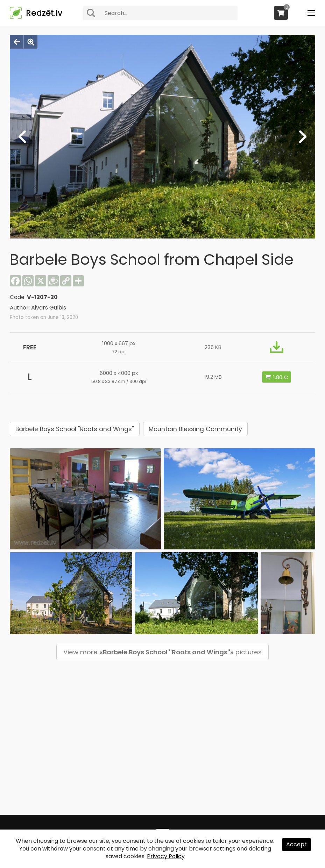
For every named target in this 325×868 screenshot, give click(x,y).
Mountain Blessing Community (195, 429)
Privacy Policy (166, 856)
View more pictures (162, 652)
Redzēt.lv (44, 13)
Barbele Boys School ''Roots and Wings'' (75, 429)
